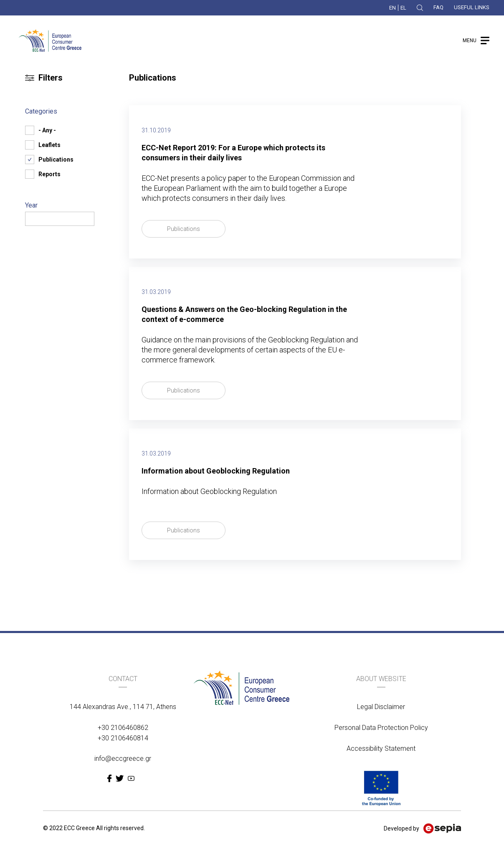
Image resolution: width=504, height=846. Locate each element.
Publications (184, 229)
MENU (470, 41)
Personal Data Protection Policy (381, 728)
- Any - (47, 130)
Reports (49, 174)
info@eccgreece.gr (123, 759)
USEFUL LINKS (472, 7)
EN (393, 8)
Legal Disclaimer (381, 707)
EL (403, 8)
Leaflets (49, 145)
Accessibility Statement (381, 748)
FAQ (438, 7)
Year (31, 205)
